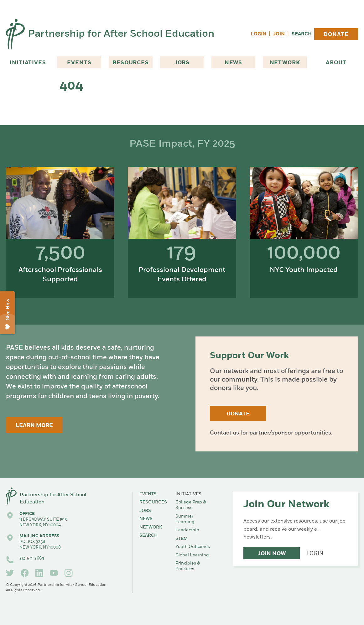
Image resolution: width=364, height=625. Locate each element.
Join (279, 34)
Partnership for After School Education (121, 34)
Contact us (224, 433)
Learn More (34, 426)
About (336, 63)
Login (258, 34)
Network (285, 63)
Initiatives (28, 63)
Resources (131, 63)
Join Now (272, 554)
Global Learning (192, 555)
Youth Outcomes (193, 547)
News (233, 63)
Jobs (182, 63)
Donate (336, 35)
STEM (182, 539)
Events (79, 63)
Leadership (187, 530)
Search (302, 34)
